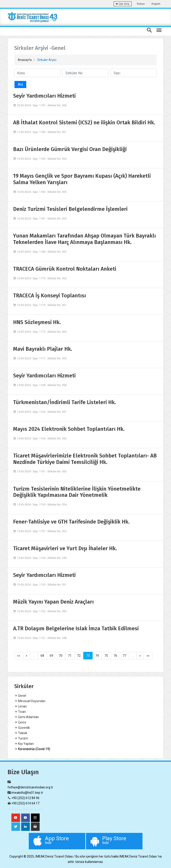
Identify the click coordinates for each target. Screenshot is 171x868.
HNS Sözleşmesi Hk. (37, 322)
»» (148, 656)
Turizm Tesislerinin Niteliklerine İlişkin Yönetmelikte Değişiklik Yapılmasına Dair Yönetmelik (77, 492)
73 (88, 656)
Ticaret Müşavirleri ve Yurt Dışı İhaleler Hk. (65, 548)
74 (97, 656)
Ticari (20, 712)
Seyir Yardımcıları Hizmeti (44, 96)
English (156, 4)
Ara (20, 84)
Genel (20, 696)
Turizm (21, 738)
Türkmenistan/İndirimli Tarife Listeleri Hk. (65, 402)
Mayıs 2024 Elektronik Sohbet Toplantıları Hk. (69, 429)
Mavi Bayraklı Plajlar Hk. (43, 349)
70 (61, 656)
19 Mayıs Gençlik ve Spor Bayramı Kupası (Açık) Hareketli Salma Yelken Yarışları (82, 179)
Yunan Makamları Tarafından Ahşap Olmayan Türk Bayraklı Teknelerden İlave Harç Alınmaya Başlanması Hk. (84, 239)
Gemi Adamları (27, 717)
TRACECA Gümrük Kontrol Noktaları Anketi (65, 269)
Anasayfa (25, 60)
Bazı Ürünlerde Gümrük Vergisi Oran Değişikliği (70, 149)
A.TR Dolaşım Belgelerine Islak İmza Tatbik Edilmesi (76, 628)
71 (70, 656)
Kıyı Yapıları (24, 744)
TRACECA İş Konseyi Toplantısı (50, 296)
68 (42, 656)
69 (51, 656)
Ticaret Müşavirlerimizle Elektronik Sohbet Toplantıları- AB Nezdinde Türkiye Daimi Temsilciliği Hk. (85, 459)
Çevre (20, 722)
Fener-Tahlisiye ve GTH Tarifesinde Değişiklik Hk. (71, 522)
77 (124, 656)
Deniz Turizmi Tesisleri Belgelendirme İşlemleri (70, 209)
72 (79, 656)
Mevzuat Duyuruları (30, 701)
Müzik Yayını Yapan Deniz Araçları (53, 602)
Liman (20, 706)
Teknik (21, 733)
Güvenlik (22, 728)
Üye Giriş (123, 4)
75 (106, 656)
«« (19, 656)
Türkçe (141, 4)
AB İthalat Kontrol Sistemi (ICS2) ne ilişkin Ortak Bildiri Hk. (84, 123)
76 (115, 656)
